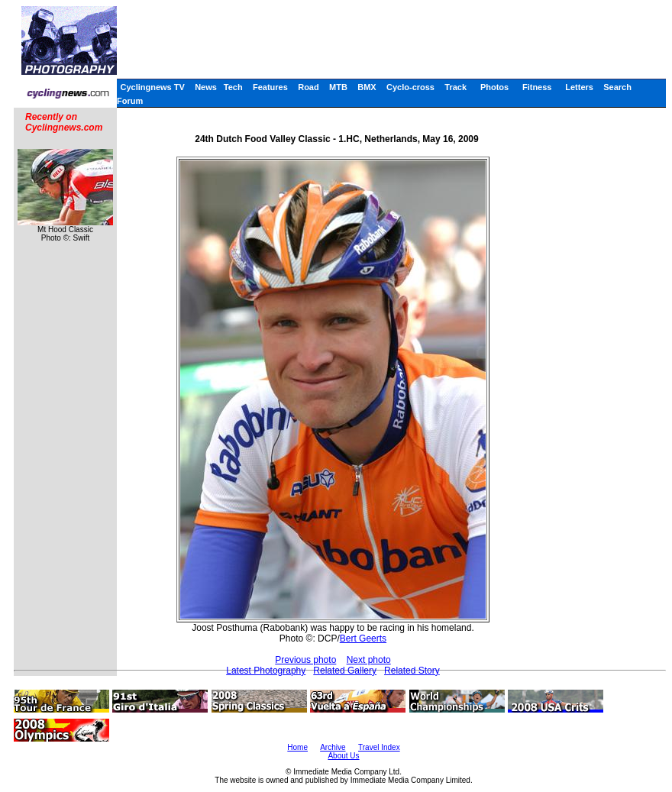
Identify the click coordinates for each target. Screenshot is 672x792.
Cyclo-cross (410, 87)
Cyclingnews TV (152, 87)
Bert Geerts (363, 638)
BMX (367, 87)
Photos (494, 87)
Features (270, 87)
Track (456, 87)
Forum (130, 101)
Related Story (412, 671)
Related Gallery (345, 671)
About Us (343, 756)
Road (309, 87)
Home (297, 747)
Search (617, 87)
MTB (338, 87)
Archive (333, 747)
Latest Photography (266, 671)
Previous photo (305, 660)
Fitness (537, 87)
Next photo (369, 660)
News (206, 87)
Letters (579, 87)
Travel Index (379, 747)
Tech (233, 87)
